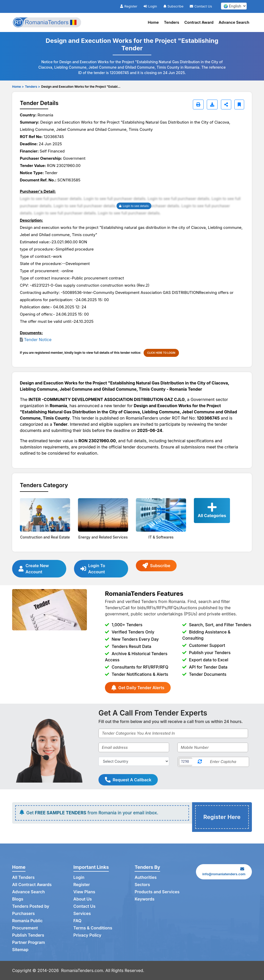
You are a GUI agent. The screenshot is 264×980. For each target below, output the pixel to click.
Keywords (145, 899)
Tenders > (32, 87)
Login (150, 6)
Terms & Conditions (93, 928)
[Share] (226, 105)
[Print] (198, 105)
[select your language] (234, 6)
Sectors (142, 885)
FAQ (77, 921)
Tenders (172, 22)
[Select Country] (134, 761)
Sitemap (20, 950)
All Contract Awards (32, 885)
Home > (18, 87)
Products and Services (157, 892)
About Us (83, 899)
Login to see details (134, 206)
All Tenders (23, 877)
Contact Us (201, 6)
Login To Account (93, 569)
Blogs (18, 899)
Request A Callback (128, 780)
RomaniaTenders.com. (83, 970)
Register (129, 6)
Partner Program (28, 942)
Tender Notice (38, 340)
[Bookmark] (239, 105)
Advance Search (234, 22)
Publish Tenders (28, 935)
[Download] (212, 105)
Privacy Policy (88, 935)
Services (82, 913)
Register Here (222, 817)
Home (153, 22)
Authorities (146, 877)
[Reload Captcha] (200, 762)
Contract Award (199, 22)
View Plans (84, 892)
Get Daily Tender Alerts (138, 688)
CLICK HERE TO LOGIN (161, 353)
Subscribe (174, 6)
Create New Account (34, 569)
